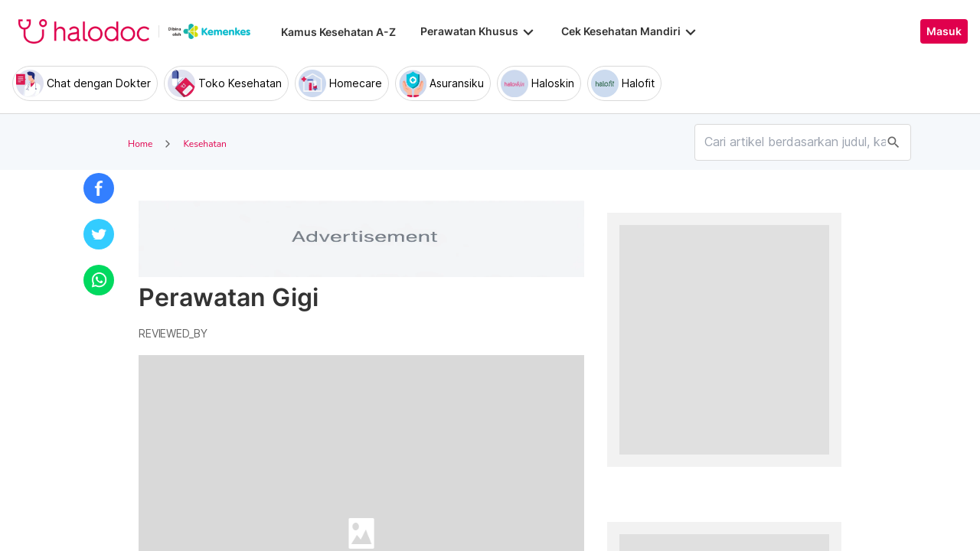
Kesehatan (204, 144)
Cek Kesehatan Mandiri (630, 31)
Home (140, 144)
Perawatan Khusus (479, 31)
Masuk (944, 31)
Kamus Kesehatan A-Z (338, 32)
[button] (99, 188)
